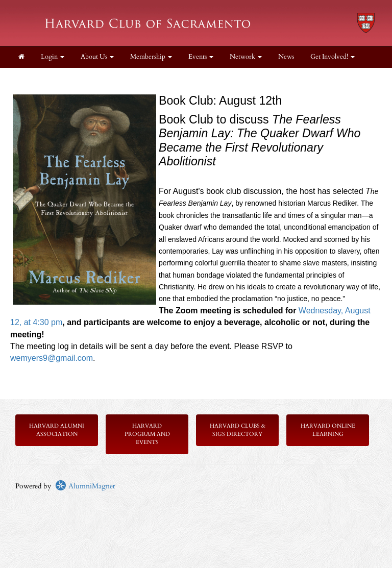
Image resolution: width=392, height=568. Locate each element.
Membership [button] (151, 57)
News (286, 57)
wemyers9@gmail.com (52, 358)
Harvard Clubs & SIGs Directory (238, 430)
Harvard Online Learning (328, 430)
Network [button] (246, 57)
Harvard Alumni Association (57, 430)
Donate (29, 78)
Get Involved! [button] (333, 57)
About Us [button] (97, 57)
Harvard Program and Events (147, 434)
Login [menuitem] (53, 57)
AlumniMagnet (85, 486)
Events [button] (201, 57)
